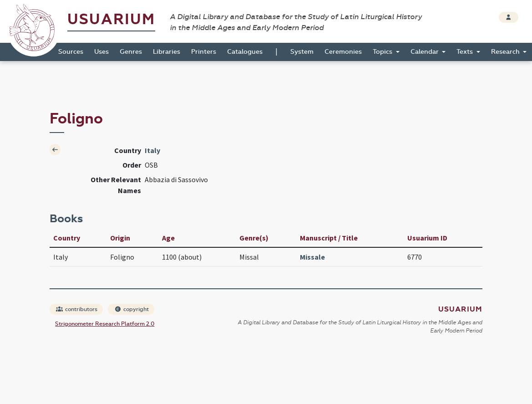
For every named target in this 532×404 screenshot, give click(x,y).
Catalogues (245, 52)
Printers (204, 52)
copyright (132, 309)
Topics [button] (383, 52)
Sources (71, 52)
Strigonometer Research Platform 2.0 (105, 324)
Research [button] (506, 52)
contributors (77, 309)
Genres (131, 52)
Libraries (167, 52)
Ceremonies (343, 52)
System (302, 52)
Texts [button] (466, 52)
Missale (312, 257)
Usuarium (111, 19)
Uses (101, 52)
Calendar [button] (426, 52)
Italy (152, 150)
